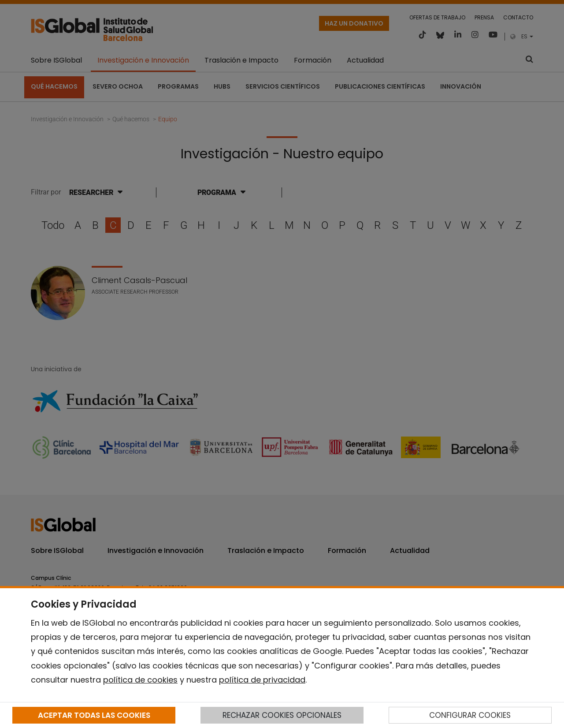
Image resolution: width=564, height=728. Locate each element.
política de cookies (140, 680)
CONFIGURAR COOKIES (470, 715)
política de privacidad (262, 680)
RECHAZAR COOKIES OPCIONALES (282, 715)
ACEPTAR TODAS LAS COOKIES (94, 715)
